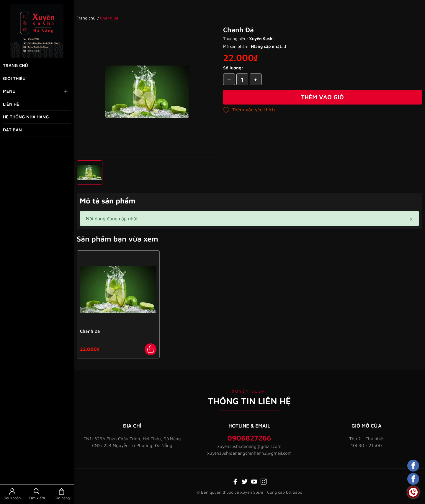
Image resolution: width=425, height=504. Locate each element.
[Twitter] (245, 481)
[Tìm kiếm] (37, 494)
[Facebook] (235, 481)
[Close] (411, 218)
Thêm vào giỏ (322, 97)
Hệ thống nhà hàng (26, 117)
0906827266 (249, 438)
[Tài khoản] (12, 494)
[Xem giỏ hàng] (62, 494)
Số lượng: (233, 68)
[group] (147, 92)
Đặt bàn (12, 130)
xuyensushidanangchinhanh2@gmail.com (249, 453)
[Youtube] (254, 481)
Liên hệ (11, 104)
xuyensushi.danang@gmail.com (249, 446)
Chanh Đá (90, 331)
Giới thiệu (14, 78)
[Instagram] (264, 481)
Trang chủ (15, 65)
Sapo (297, 492)
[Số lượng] (242, 79)
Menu (36, 91)
